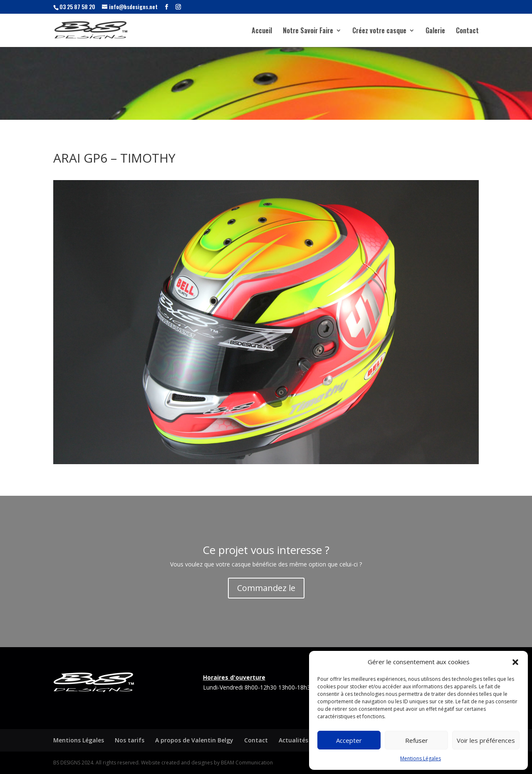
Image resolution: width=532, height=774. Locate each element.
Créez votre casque (379, 31)
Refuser (417, 740)
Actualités (293, 740)
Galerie (435, 31)
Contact (467, 31)
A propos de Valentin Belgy (194, 740)
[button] (515, 662)
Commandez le (266, 588)
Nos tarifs (130, 740)
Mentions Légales (421, 758)
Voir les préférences (486, 740)
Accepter (349, 740)
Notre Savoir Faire (308, 31)
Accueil (262, 31)
